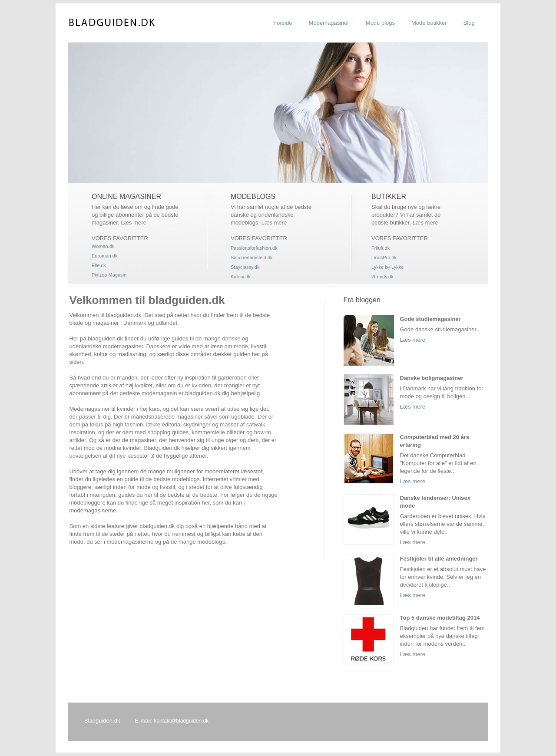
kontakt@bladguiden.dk (181, 721)
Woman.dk (103, 246)
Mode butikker (429, 23)
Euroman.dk (104, 256)
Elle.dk (99, 265)
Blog (469, 23)
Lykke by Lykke (387, 267)
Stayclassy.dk (245, 267)
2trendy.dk (382, 277)
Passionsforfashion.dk (254, 248)
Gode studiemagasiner (430, 319)
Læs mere (134, 223)
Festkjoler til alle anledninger (439, 559)
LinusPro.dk (384, 258)
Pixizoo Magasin (109, 275)
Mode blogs (380, 23)
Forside (283, 23)
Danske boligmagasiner (432, 378)
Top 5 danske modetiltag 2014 (440, 618)
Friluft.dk (381, 248)
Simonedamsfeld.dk (252, 258)
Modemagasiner (329, 23)
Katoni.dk (241, 277)
